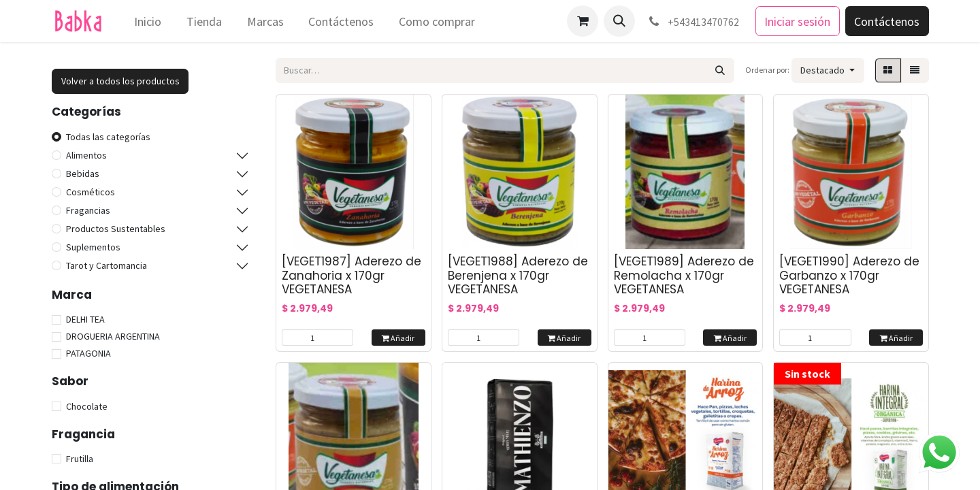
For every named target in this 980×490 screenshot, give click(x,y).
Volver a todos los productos (120, 81)
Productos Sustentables (116, 229)
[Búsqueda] (720, 70)
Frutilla (80, 459)
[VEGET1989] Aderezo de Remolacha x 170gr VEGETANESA (684, 275)
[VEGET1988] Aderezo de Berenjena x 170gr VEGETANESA (518, 275)
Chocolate (87, 406)
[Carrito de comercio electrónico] (583, 21)
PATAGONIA (88, 353)
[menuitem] (148, 21)
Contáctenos (887, 21)
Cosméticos (91, 192)
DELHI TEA (85, 319)
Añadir (398, 338)
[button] (619, 21)
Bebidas (83, 174)
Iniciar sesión (797, 21)
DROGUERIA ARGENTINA (113, 336)
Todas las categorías (108, 137)
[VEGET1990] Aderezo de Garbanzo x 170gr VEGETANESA (849, 275)
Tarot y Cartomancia (107, 265)
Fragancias (88, 210)
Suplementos (93, 247)
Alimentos (86, 155)
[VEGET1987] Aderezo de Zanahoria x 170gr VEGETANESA (352, 275)
